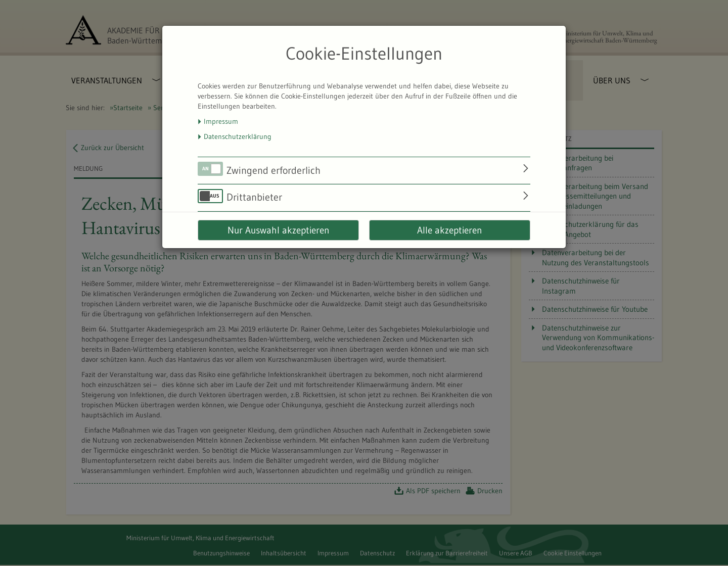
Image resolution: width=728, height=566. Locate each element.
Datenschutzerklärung (238, 136)
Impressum (221, 121)
